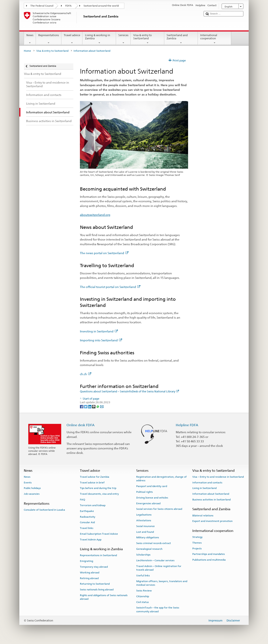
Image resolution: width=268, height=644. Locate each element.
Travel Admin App (91, 540)
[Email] (102, 406)
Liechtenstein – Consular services (155, 560)
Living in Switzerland (204, 488)
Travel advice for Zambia (95, 477)
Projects (197, 548)
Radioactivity (88, 517)
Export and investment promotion (212, 521)
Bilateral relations (203, 515)
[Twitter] (86, 406)
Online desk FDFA (81, 425)
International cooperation (215, 39)
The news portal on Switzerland (104, 253)
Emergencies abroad (148, 503)
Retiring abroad (89, 578)
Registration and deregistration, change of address (161, 479)
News (30, 39)
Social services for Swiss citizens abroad (159, 509)
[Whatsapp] (98, 406)
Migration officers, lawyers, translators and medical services (162, 583)
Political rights (145, 492)
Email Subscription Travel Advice (99, 534)
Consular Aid (87, 522)
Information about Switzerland (211, 494)
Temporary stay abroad (94, 567)
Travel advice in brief (92, 482)
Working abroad (90, 573)
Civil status (143, 602)
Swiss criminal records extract (154, 543)
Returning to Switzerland (95, 584)
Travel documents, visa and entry (99, 494)
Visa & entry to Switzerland (147, 39)
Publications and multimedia (209, 560)
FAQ (82, 500)
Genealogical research (149, 549)
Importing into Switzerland (101, 340)
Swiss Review (144, 591)
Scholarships (143, 555)
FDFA (68, 6)
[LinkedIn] (90, 406)
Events (28, 482)
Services (123, 39)
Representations (49, 39)
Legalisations (144, 515)
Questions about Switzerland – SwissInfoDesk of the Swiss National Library (129, 391)
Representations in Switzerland (98, 555)
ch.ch (86, 374)
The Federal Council (42, 6)
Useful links (143, 576)
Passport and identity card (152, 486)
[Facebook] (82, 406)
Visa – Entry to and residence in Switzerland (218, 477)
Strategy (197, 537)
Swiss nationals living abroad (97, 590)
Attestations (144, 520)
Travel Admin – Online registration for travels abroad (159, 568)
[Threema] (94, 406)
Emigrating (86, 561)
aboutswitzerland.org (95, 215)
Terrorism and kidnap (93, 505)
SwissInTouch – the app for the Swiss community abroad (158, 609)
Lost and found (145, 532)
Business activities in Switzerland (211, 500)
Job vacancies (32, 494)
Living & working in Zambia (99, 39)
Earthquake (87, 511)
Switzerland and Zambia (181, 39)
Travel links (87, 528)
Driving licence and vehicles (152, 498)
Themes (197, 543)
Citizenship (143, 596)
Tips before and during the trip (98, 488)
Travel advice (72, 39)
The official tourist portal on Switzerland (110, 287)
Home (27, 51)
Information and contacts (207, 482)
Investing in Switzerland (99, 331)
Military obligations (148, 537)
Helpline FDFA (187, 425)
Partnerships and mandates (209, 554)
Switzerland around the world (101, 6)
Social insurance (145, 526)
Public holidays (32, 488)
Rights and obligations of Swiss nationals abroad (104, 597)
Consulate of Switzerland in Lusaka (44, 510)
